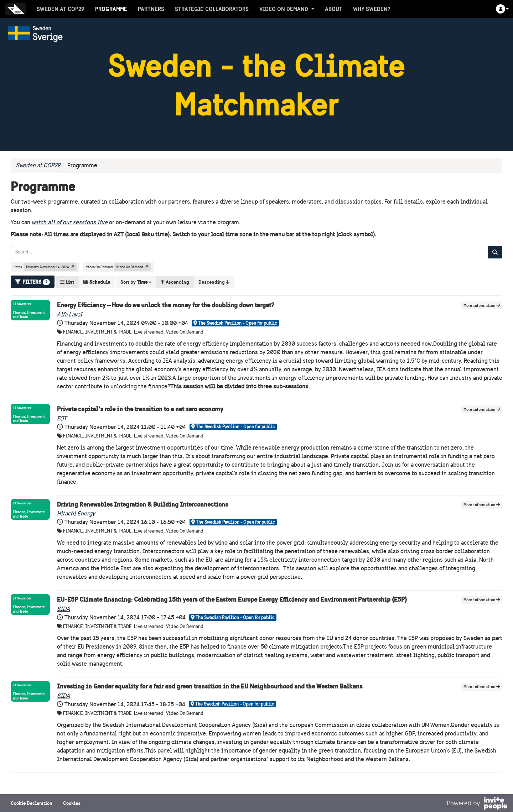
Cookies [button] (72, 803)
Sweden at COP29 (61, 9)
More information (482, 305)
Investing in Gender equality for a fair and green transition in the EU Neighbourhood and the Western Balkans (210, 686)
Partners (151, 9)
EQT (62, 418)
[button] (502, 9)
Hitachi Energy (76, 514)
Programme (111, 9)
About (334, 9)
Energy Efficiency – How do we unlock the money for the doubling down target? (166, 305)
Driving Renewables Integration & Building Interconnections (142, 504)
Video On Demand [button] (287, 9)
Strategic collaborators (212, 9)
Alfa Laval (70, 315)
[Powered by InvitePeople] (477, 804)
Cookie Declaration (32, 803)
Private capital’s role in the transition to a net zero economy (140, 409)
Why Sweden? (372, 9)
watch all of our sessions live (70, 222)
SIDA (63, 609)
